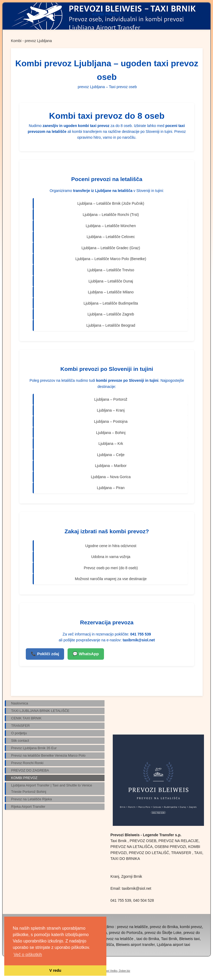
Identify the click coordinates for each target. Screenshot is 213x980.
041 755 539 (141, 634)
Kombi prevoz (79, 369)
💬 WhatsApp (86, 654)
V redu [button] (55, 970)
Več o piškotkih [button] (28, 955)
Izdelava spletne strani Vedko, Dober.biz (107, 971)
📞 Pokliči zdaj (45, 654)
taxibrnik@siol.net (139, 640)
